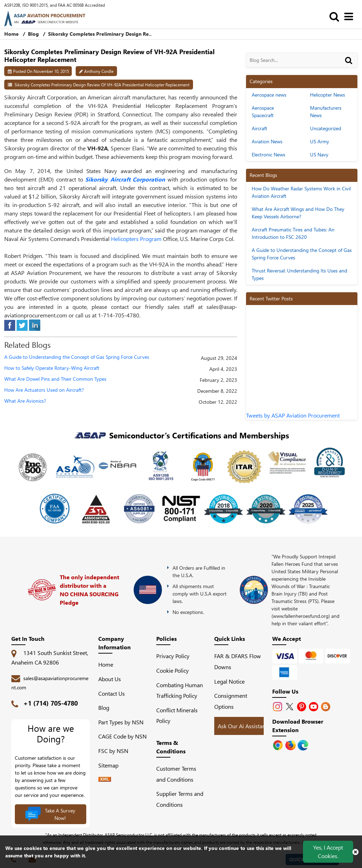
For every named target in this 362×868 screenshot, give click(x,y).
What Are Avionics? (25, 401)
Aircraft (259, 128)
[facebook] (10, 324)
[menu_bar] (351, 16)
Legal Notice (229, 681)
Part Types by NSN (121, 722)
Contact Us (112, 693)
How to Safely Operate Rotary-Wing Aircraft (52, 368)
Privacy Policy (173, 656)
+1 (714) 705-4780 (51, 703)
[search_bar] (336, 16)
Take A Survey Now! (50, 814)
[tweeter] (22, 324)
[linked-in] (35, 324)
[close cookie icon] (355, 852)
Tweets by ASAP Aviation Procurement (293, 415)
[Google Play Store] (291, 744)
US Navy (319, 154)
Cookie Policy (173, 670)
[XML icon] (105, 779)
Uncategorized (326, 128)
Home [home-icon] (12, 34)
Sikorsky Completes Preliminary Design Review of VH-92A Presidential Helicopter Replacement (102, 85)
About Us (110, 679)
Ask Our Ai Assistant (243, 726)
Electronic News (268, 154)
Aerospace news (269, 95)
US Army (320, 141)
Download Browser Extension (298, 726)
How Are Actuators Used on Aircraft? (44, 390)
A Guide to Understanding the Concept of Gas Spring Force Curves (77, 357)
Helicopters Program (136, 239)
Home (106, 664)
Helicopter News (328, 95)
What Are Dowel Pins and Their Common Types (55, 379)
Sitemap (111, 765)
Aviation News (267, 141)
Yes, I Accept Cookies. (328, 852)
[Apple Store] (279, 744)
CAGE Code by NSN (122, 736)
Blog (33, 34)
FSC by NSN (113, 751)
